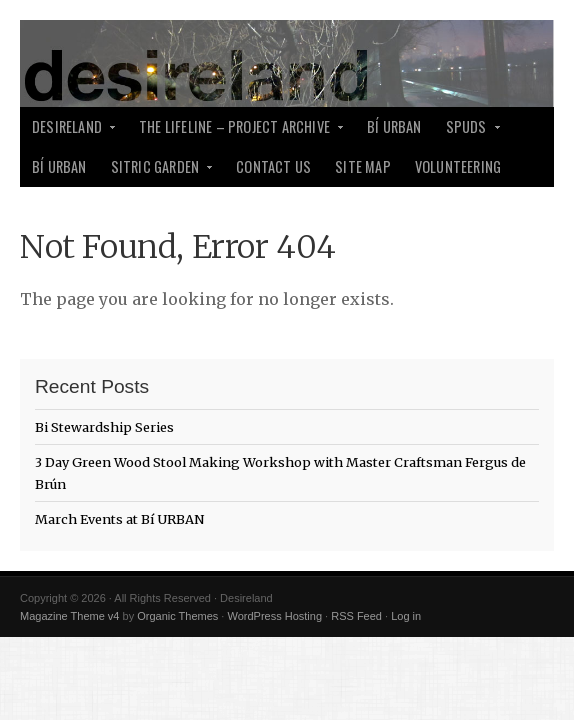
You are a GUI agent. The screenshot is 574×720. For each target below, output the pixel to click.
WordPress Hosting (274, 616)
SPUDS (468, 131)
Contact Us (273, 166)
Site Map (363, 166)
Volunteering (458, 166)
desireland (68, 131)
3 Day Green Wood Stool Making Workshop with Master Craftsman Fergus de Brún (280, 473)
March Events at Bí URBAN (119, 519)
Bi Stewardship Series (104, 427)
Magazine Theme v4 (69, 616)
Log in (406, 616)
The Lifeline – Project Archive (236, 131)
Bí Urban (394, 126)
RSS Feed (356, 616)
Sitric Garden (157, 171)
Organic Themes (177, 616)
